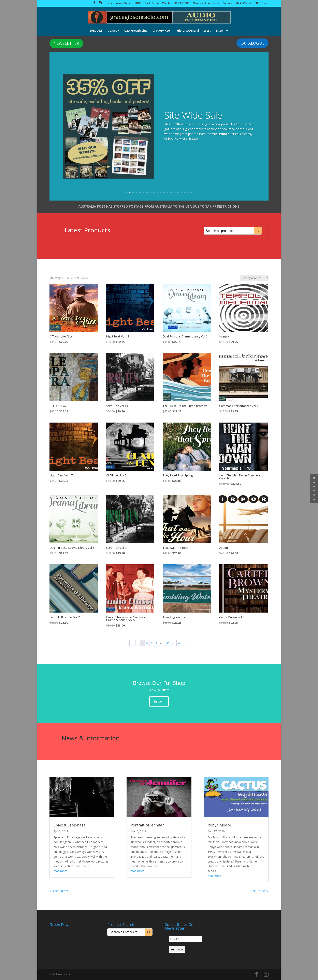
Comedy (113, 30)
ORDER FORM (181, 3)
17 (181, 193)
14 (171, 193)
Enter (159, 702)
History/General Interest (194, 30)
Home (109, 3)
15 (175, 193)
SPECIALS (96, 30)
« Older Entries (59, 891)
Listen (220, 30)
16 (178, 193)
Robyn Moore (219, 825)
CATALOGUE (252, 43)
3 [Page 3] (147, 643)
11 (161, 193)
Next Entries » (259, 891)
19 (188, 193)
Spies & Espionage (70, 825)
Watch (166, 3)
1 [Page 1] (138, 643)
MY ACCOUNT (244, 3)
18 (185, 193)
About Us (122, 3)
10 (157, 193)
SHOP (138, 3)
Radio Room (152, 3)
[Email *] (186, 939)
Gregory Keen (162, 30)
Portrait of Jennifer (147, 825)
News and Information (206, 3)
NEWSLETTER (66, 43)
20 (192, 193)
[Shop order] (254, 278)
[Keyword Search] (229, 231)
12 (164, 193)
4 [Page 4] (152, 643)
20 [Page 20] (167, 643)
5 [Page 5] (156, 643)
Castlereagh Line (136, 30)
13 (168, 193)
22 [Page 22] (180, 643)
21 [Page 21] (173, 643)
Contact (227, 3)
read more (60, 871)
